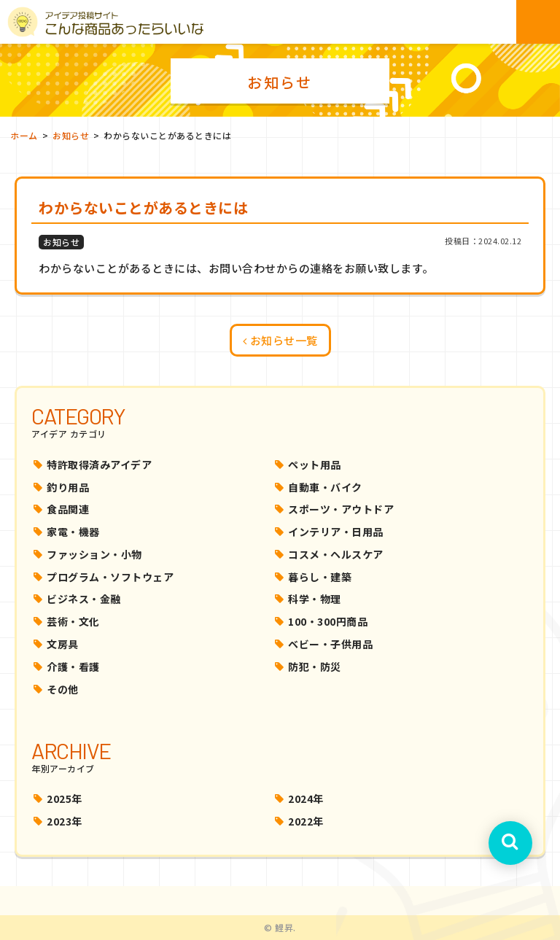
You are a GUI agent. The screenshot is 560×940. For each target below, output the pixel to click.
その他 (63, 689)
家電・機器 (73, 532)
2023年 (65, 821)
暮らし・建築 (320, 577)
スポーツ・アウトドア (341, 509)
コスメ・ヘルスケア (336, 554)
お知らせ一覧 (280, 340)
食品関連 (68, 509)
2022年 (306, 821)
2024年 (306, 799)
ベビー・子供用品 (330, 644)
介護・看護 (73, 667)
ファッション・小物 (94, 554)
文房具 (63, 644)
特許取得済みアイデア (99, 465)
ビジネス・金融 (84, 599)
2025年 (65, 799)
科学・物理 (315, 599)
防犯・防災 (315, 667)
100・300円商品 (328, 621)
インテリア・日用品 (336, 532)
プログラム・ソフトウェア (110, 577)
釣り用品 (68, 487)
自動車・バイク (325, 487)
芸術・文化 (73, 621)
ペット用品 (315, 465)
